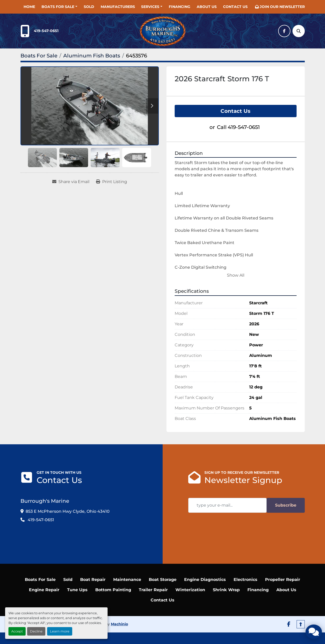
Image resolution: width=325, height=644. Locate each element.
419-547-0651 (46, 31)
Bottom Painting (113, 575)
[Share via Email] (71, 182)
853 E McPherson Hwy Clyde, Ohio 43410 (68, 511)
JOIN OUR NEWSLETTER (282, 7)
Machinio (119, 609)
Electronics (245, 564)
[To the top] (301, 609)
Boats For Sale (58, 7)
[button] (59, 7)
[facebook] (284, 31)
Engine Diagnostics (205, 564)
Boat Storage (163, 564)
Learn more (60, 631)
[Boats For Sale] (39, 56)
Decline (36, 631)
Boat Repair (93, 564)
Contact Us (235, 7)
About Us (207, 7)
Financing (180, 7)
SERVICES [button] (150, 7)
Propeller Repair (283, 564)
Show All (236, 275)
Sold (89, 7)
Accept (17, 631)
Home (29, 7)
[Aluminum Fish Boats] (92, 56)
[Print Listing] (112, 182)
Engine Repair (44, 575)
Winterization (190, 575)
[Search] (299, 31)
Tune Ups (77, 575)
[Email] (227, 505)
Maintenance (127, 564)
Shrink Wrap (226, 575)
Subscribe (286, 505)
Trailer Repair (153, 575)
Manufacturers (118, 7)
